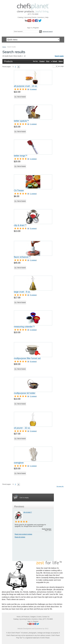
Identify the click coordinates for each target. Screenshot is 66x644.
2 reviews (33, 330)
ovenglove (19, 463)
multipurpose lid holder (25, 393)
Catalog (20, 17)
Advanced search (48, 31)
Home (4, 47)
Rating (61, 61)
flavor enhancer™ (22, 257)
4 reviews (33, 89)
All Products (25, 617)
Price (48, 61)
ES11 (47, 629)
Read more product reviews (23, 534)
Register (36, 28)
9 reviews (33, 362)
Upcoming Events (30, 17)
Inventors (41, 17)
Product (42, 61)
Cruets (39, 617)
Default (55, 61)
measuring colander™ (24, 327)
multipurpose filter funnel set (27, 358)
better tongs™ (21, 156)
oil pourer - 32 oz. (22, 428)
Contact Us (46, 617)
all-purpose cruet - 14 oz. (26, 86)
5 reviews (33, 228)
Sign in (29, 28)
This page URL (60, 486)
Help (47, 17)
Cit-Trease (19, 190)
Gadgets (33, 617)
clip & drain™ (20, 225)
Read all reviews (20, 537)
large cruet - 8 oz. (22, 292)
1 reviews (33, 124)
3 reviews (33, 431)
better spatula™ (21, 121)
